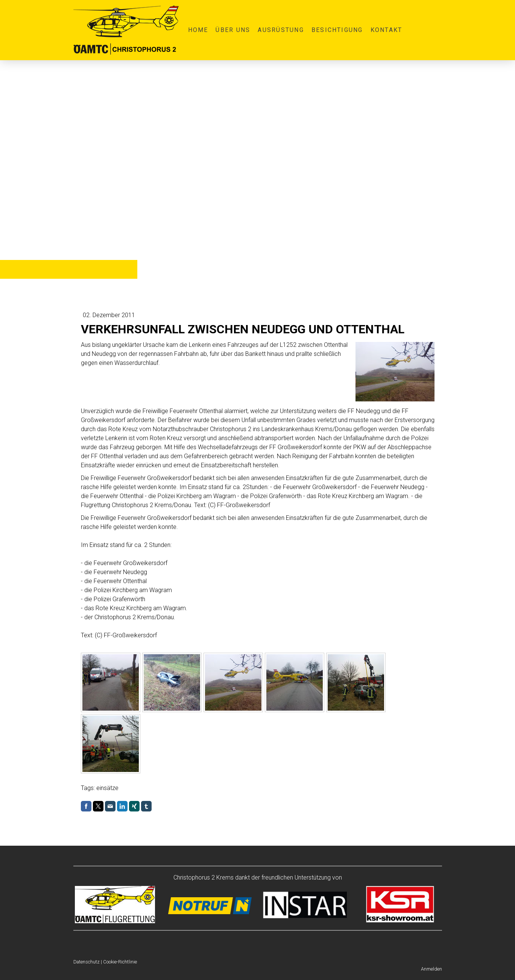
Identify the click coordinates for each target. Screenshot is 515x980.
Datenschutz (87, 962)
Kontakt (387, 30)
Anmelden (431, 969)
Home (198, 30)
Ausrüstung (281, 30)
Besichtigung (337, 30)
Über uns (233, 30)
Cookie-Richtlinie (120, 962)
